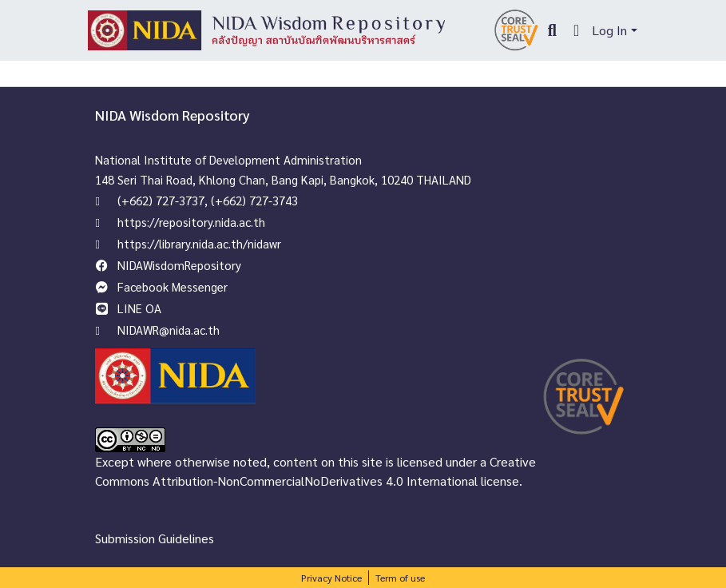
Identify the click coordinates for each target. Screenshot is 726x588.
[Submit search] (552, 30)
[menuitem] (576, 30)
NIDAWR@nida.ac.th (169, 330)
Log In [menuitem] (609, 30)
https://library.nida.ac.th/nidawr (199, 243)
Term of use (400, 578)
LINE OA (139, 308)
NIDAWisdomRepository (179, 265)
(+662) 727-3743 (254, 200)
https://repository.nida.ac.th (191, 222)
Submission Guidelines (155, 538)
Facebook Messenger (173, 286)
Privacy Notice (331, 578)
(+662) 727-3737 (161, 200)
